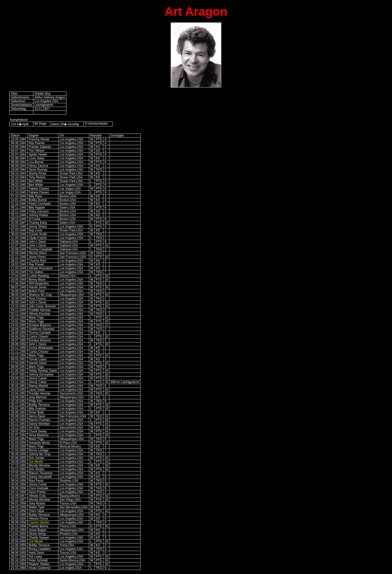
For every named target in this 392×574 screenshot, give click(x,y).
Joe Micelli (36, 462)
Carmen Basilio (39, 522)
